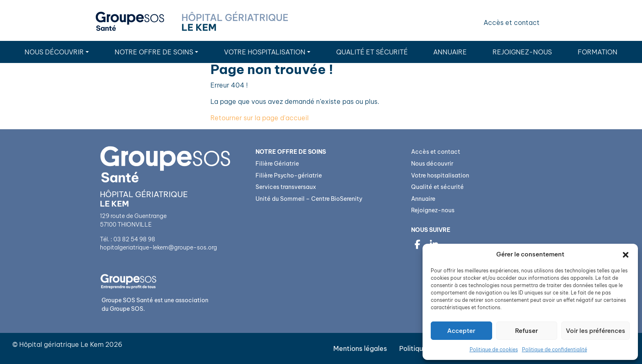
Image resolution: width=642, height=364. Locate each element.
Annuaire (450, 52)
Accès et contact (512, 22)
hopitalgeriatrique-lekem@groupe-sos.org (158, 247)
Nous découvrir (54, 52)
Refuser (527, 331)
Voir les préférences (596, 331)
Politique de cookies (494, 349)
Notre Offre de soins (154, 52)
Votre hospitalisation (265, 52)
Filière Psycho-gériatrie (289, 175)
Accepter (461, 331)
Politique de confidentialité (555, 349)
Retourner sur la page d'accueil (260, 118)
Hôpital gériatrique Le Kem (61, 344)
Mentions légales (360, 348)
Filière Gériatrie (277, 164)
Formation (598, 52)
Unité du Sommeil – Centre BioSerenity (309, 199)
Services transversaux (286, 187)
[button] (626, 254)
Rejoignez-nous (522, 52)
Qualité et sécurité (372, 52)
